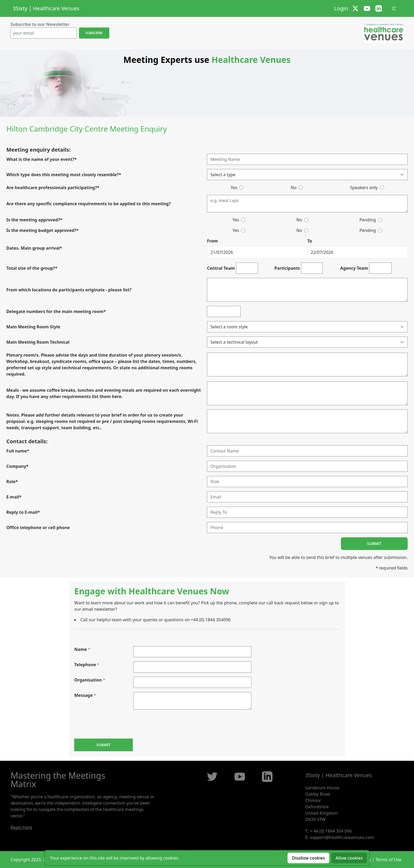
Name (82, 649)
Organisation (90, 680)
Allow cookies (349, 858)
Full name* (18, 451)
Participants (287, 268)
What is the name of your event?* (42, 159)
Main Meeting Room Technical (38, 342)
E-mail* (14, 497)
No (294, 188)
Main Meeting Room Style (33, 327)
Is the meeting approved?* (34, 220)
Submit (374, 543)
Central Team (221, 268)
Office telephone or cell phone (38, 528)
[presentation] (114, 724)
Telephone (87, 665)
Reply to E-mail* (23, 512)
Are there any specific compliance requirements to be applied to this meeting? (89, 204)
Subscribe (94, 33)
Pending (368, 220)
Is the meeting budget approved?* (42, 230)
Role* (12, 482)
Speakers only (364, 188)
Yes (234, 188)
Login (341, 8)
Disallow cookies (308, 858)
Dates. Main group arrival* (34, 248)
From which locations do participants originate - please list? (69, 290)
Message (85, 695)
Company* (17, 466)
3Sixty (20, 8)
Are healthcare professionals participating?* (53, 188)
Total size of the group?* (32, 268)
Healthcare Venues (56, 8)
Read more (21, 827)
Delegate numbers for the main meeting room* (56, 311)
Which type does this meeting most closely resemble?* (64, 175)
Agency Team (354, 268)
